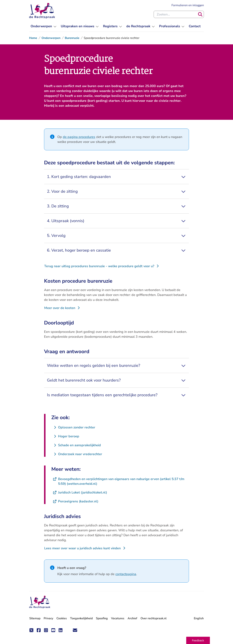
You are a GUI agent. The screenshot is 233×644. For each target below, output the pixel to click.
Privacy (48, 618)
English (199, 618)
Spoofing (102, 618)
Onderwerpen (51, 38)
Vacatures (118, 618)
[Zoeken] (200, 14)
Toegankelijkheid (81, 618)
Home (33, 38)
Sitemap (35, 618)
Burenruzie (72, 38)
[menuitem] (44, 26)
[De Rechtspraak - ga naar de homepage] (40, 602)
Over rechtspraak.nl (154, 618)
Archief (132, 618)
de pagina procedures (79, 137)
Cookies (62, 618)
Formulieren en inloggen (188, 5)
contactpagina (126, 574)
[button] (198, 640)
